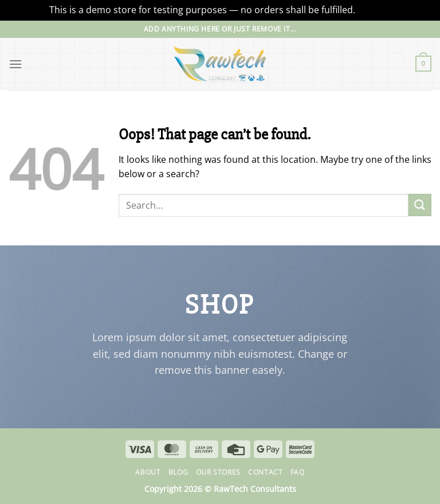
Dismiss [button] (374, 10)
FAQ (298, 472)
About (148, 472)
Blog (178, 472)
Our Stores (218, 472)
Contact (265, 472)
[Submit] (420, 205)
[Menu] (15, 64)
